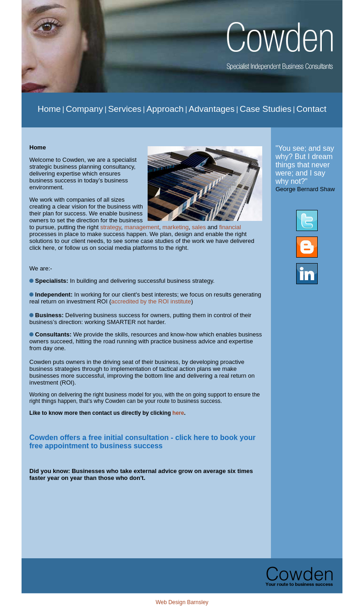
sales (199, 227)
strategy (111, 227)
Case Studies (266, 109)
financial (230, 227)
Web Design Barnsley (182, 602)
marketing (175, 227)
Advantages (212, 109)
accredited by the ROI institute (151, 301)
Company (84, 109)
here (178, 413)
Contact (312, 109)
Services (125, 109)
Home (49, 109)
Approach (165, 109)
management (142, 227)
